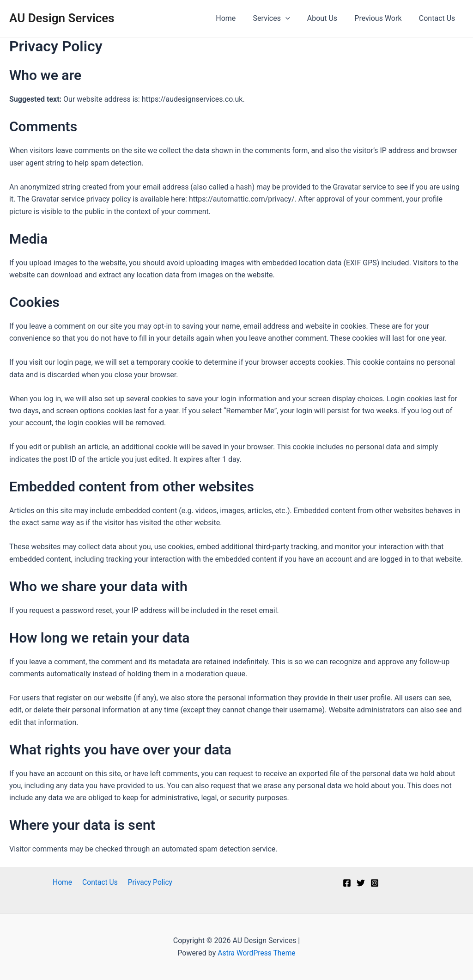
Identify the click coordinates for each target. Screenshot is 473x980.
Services (280, 18)
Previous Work (382, 18)
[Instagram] (375, 883)
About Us (328, 18)
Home (237, 18)
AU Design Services (62, 18)
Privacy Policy (148, 882)
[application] (294, 18)
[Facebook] (347, 883)
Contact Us (438, 18)
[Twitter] (361, 883)
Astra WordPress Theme (256, 953)
